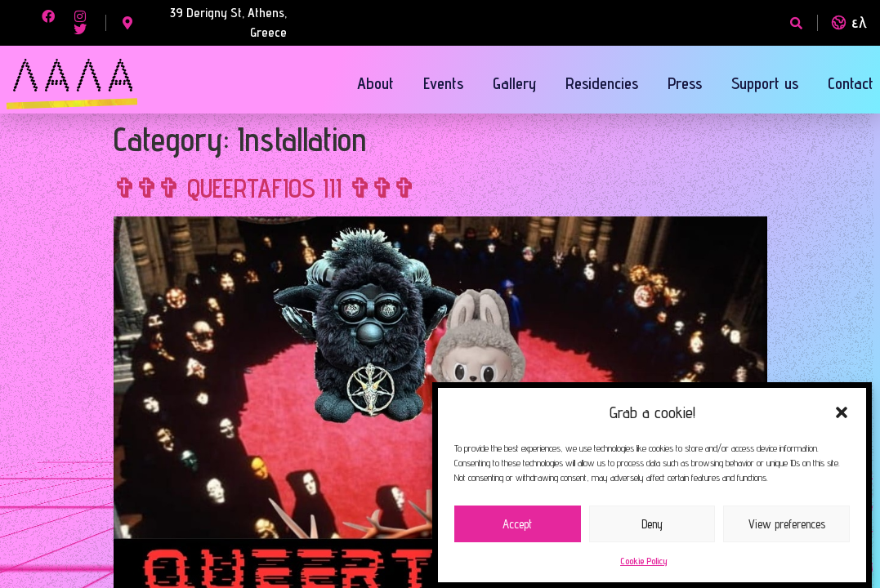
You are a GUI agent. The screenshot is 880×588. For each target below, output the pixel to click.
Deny (652, 524)
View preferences (787, 524)
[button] (842, 412)
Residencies (602, 83)
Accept (517, 524)
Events (443, 83)
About (375, 83)
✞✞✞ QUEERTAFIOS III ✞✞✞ (264, 188)
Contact (851, 83)
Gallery (514, 83)
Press (685, 83)
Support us (765, 83)
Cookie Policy (644, 561)
